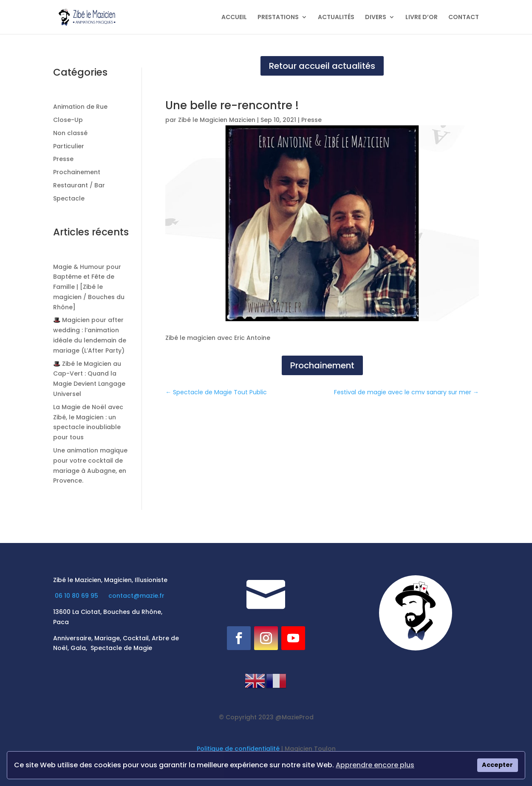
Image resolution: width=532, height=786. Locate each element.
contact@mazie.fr (136, 596)
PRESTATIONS (278, 18)
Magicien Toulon (310, 749)
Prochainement (77, 172)
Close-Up (68, 120)
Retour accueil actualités (322, 66)
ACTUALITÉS (336, 18)
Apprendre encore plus (375, 765)
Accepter (497, 765)
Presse (63, 159)
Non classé (70, 133)
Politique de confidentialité (238, 749)
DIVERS (376, 18)
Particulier (69, 146)
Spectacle (69, 198)
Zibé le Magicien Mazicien (217, 120)
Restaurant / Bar (79, 185)
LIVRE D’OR (422, 18)
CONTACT (464, 18)
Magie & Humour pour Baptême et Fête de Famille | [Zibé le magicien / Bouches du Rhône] (89, 287)
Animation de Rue (80, 107)
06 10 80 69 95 (77, 596)
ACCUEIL (234, 18)
